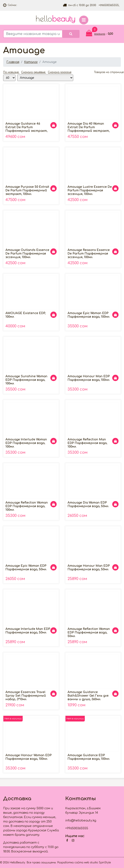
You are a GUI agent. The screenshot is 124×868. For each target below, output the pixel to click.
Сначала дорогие (60, 72)
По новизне (11, 72)
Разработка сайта (70, 863)
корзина (100, 34)
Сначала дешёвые (34, 72)
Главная (13, 62)
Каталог (31, 62)
